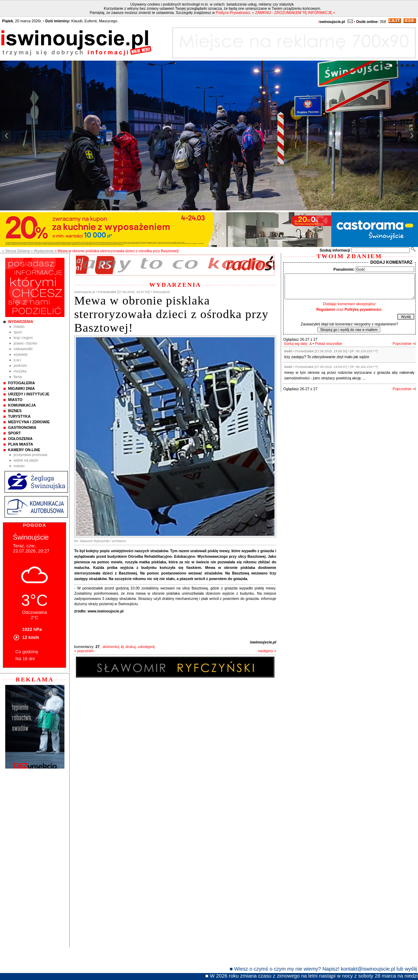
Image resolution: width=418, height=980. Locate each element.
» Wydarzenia (42, 251)
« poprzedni (84, 651)
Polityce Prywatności (233, 13)
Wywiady (21, 354)
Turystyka (19, 416)
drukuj (130, 647)
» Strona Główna (16, 251)
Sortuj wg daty (296, 344)
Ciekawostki (23, 349)
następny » (267, 651)
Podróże (20, 365)
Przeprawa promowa (30, 455)
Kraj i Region (23, 338)
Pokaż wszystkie (328, 344)
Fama (18, 377)
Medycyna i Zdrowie (29, 422)
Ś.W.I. (18, 360)
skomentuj (111, 647)
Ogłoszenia (20, 439)
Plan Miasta (21, 444)
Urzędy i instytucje (29, 394)
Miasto (19, 326)
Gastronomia (22, 427)
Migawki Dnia (21, 388)
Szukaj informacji (335, 250)
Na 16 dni (25, 659)
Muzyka (20, 371)
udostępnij (146, 647)
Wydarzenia (21, 322)
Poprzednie (402, 344)
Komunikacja (22, 405)
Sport (18, 332)
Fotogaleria (21, 383)
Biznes (15, 411)
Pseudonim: (344, 269)
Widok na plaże (26, 460)
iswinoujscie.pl (263, 642)
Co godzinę (27, 652)
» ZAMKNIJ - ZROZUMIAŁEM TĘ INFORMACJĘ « (293, 13)
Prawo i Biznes (25, 343)
